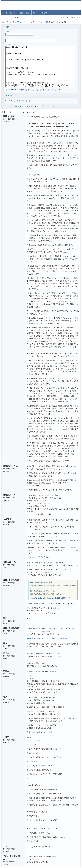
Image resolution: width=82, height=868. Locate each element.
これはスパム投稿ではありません (21, 106)
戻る (55, 106)
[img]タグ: (39, 89)
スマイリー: (54, 89)
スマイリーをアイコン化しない (19, 101)
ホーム (5, 13)
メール (31, 39)
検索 (21, 13)
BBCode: (11, 89)
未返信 (78, 17)
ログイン (36, 13)
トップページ (47, 13)
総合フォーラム (21, 22)
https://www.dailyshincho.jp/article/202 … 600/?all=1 (50, 598)
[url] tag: (25, 89)
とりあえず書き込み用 (46, 22)
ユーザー (14, 13)
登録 (28, 13)
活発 (72, 17)
